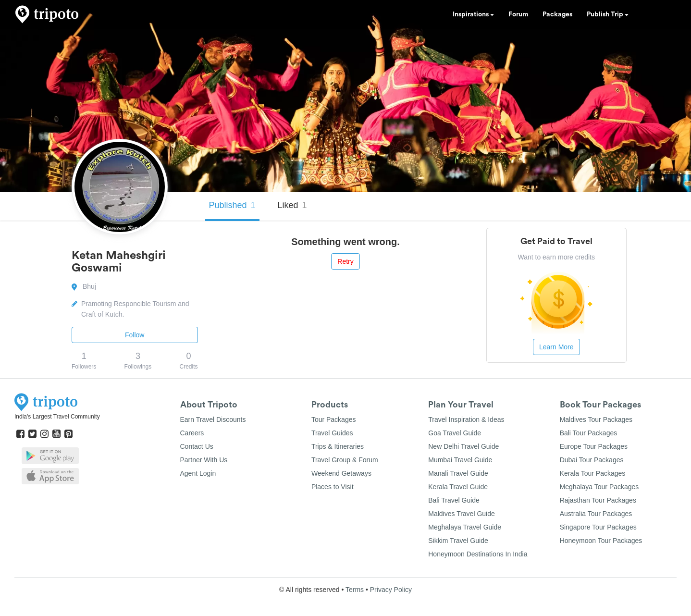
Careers (192, 433)
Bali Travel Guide (454, 500)
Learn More (556, 347)
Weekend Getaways (341, 473)
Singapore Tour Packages (598, 527)
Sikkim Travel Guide (458, 541)
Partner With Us (204, 460)
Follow (135, 335)
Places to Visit (333, 487)
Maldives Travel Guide (462, 514)
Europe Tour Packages (594, 446)
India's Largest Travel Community (57, 417)
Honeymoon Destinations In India (478, 554)
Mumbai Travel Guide (460, 460)
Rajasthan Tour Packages (598, 500)
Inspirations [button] (473, 14)
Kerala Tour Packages (593, 473)
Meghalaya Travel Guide (465, 527)
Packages (557, 14)
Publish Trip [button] (608, 14)
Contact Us (197, 446)
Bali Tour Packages (589, 433)
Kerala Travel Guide (458, 487)
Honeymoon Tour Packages (601, 541)
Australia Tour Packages (596, 514)
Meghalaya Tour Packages (599, 487)
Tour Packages (334, 419)
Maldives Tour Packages (596, 419)
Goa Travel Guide (455, 433)
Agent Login (198, 473)
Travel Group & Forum (345, 460)
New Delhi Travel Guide (463, 446)
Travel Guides (332, 433)
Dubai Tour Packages (592, 460)
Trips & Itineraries (338, 446)
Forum (518, 14)
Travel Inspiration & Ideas (466, 419)
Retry (345, 261)
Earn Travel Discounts (213, 419)
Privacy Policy (391, 590)
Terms (355, 590)
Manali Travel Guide (458, 473)
